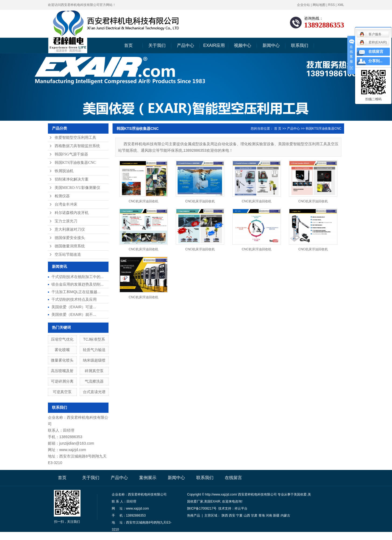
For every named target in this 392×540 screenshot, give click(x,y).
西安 (232, 515)
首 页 (278, 129)
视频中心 (243, 45)
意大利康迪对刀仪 (70, 229)
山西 (247, 515)
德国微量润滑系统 (70, 246)
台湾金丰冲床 (66, 204)
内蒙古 (285, 515)
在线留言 (233, 478)
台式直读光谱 (94, 392)
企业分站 (303, 5)
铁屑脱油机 (64, 171)
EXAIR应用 (214, 45)
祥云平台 (241, 508)
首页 (128, 45)
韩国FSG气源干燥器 (71, 154)
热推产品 (194, 515)
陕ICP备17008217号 (202, 508)
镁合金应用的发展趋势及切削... (78, 284)
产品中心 (185, 45)
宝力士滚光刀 (66, 221)
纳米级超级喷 (94, 360)
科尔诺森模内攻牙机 (72, 213)
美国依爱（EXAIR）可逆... (74, 307)
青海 (262, 515)
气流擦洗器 (94, 381)
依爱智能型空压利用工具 (75, 138)
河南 (269, 515)
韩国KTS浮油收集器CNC (75, 163)
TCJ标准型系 (94, 339)
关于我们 (157, 45)
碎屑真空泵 (94, 371)
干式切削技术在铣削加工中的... (78, 277)
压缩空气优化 (62, 339)
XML (341, 5)
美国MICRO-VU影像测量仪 (77, 188)
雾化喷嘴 (62, 350)
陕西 (225, 515)
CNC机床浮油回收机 (143, 201)
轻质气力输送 (94, 350)
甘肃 (254, 515)
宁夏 (239, 515)
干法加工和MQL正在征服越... (76, 292)
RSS (332, 5)
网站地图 (319, 5)
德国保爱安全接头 (70, 238)
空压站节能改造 (68, 255)
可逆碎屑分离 (62, 381)
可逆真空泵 (62, 392)
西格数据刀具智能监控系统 (77, 146)
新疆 (276, 515)
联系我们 (300, 45)
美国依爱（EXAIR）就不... (74, 314)
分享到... (375, 61)
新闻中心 (271, 45)
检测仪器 (62, 196)
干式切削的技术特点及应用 (74, 299)
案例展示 (148, 478)
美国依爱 (300, 494)
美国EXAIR (212, 501)
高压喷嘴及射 (62, 371)
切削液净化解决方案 (72, 179)
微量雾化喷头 (62, 360)
